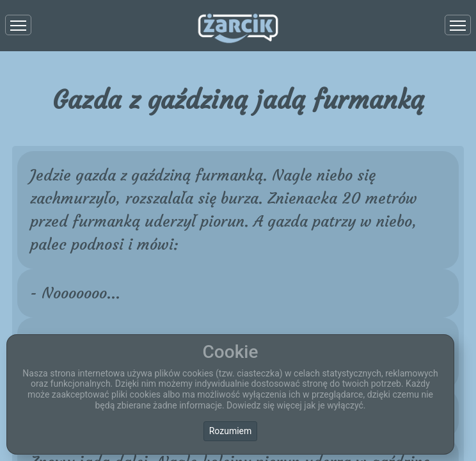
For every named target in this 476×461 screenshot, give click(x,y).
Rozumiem (231, 431)
